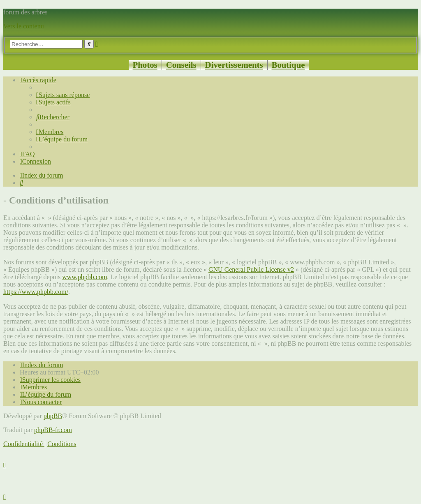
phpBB (53, 416)
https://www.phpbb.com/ (36, 292)
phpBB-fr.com (53, 430)
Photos (145, 65)
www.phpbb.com (84, 277)
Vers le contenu (24, 26)
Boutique (288, 65)
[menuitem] (63, 95)
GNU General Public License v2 (251, 269)
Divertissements (234, 65)
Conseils (181, 65)
